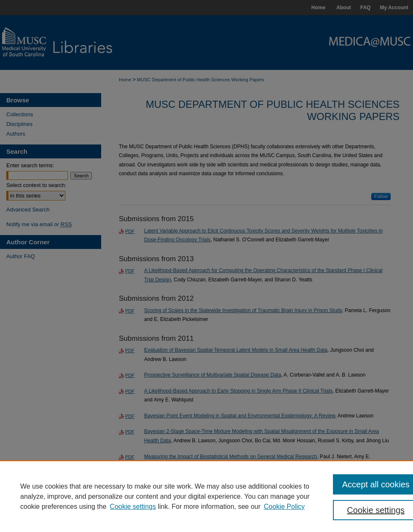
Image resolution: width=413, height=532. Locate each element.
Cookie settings (133, 507)
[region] (206, 496)
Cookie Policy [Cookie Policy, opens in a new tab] (284, 507)
